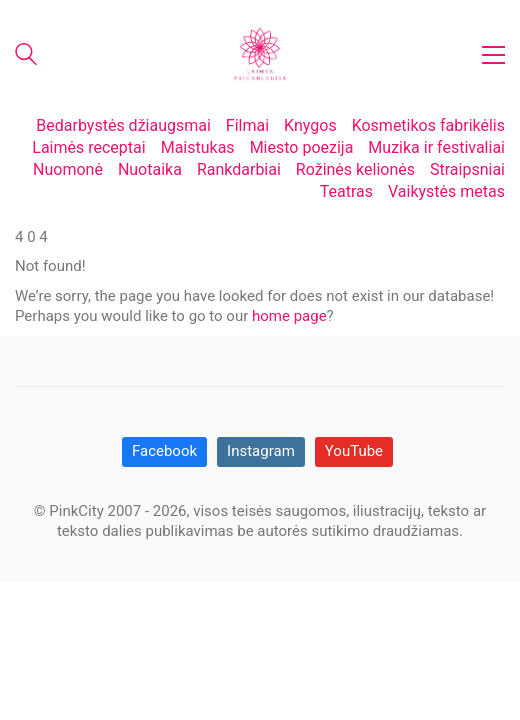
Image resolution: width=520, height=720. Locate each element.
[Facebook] (164, 452)
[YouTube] (354, 452)
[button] (493, 55)
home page (289, 316)
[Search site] (26, 57)
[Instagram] (261, 452)
